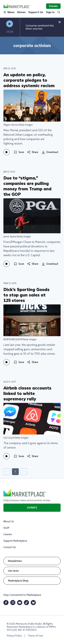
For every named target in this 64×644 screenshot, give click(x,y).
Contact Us (10, 547)
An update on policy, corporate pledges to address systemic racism (29, 80)
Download (50, 152)
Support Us (36, 12)
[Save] (19, 152)
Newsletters (15, 561)
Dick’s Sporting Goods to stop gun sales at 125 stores (26, 295)
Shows (21, 12)
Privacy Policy (14, 636)
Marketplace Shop (18, 581)
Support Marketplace (15, 541)
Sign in (50, 12)
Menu (9, 12)
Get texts (13, 571)
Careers (8, 534)
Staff (6, 528)
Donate (53, 6)
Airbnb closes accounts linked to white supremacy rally (27, 393)
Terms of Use (35, 636)
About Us (9, 521)
